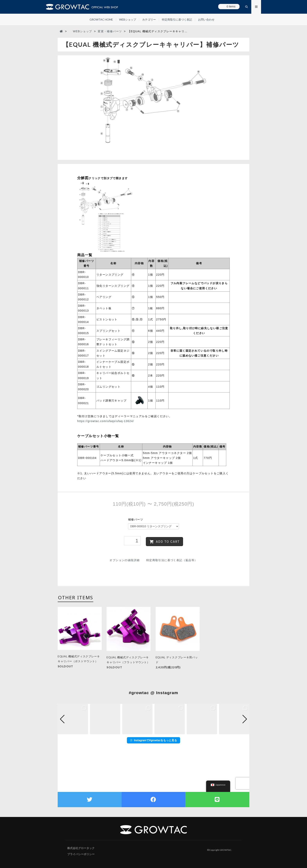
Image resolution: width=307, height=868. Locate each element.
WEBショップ (128, 19)
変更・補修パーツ (110, 31)
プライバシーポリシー (81, 854)
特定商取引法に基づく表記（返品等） (172, 560)
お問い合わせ (206, 19)
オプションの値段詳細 (125, 560)
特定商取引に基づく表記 (177, 19)
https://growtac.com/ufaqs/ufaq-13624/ (106, 421)
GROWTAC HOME (101, 19)
